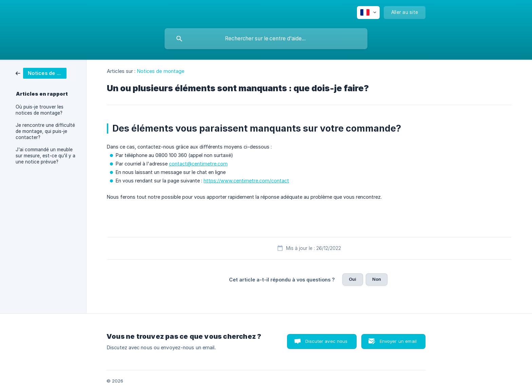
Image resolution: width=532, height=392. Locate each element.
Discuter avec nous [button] (327, 341)
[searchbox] (266, 39)
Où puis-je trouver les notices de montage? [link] (40, 110)
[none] (368, 13)
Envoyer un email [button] (398, 341)
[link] (41, 73)
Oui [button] (353, 279)
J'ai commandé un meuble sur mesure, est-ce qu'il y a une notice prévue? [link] (45, 156)
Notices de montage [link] (161, 71)
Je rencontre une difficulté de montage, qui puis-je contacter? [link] (45, 131)
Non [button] (377, 279)
